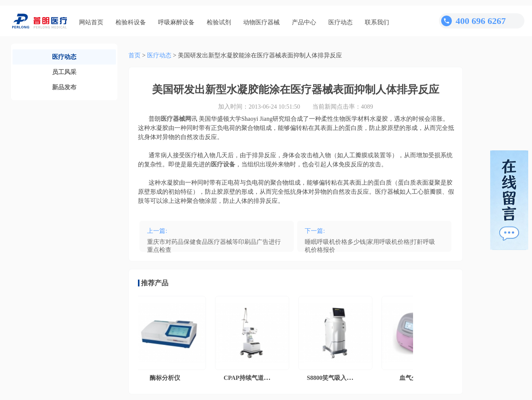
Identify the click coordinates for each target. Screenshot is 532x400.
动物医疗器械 (261, 22)
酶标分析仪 (166, 378)
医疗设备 (223, 164)
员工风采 (64, 72)
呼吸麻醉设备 (176, 22)
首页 (135, 55)
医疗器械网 (176, 119)
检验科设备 (131, 22)
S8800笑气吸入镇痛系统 (340, 378)
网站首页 (91, 22)
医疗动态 (340, 22)
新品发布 (64, 87)
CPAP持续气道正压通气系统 (263, 378)
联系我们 (377, 22)
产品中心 (304, 22)
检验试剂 (219, 22)
